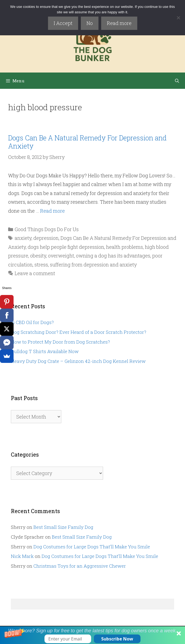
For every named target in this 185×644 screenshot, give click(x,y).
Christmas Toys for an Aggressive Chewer (80, 566)
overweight (61, 256)
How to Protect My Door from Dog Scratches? (60, 342)
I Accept (63, 23)
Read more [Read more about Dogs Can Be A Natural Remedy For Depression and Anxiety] (52, 211)
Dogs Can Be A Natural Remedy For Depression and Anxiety (87, 142)
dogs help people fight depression (66, 247)
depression (46, 238)
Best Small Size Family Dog (63, 527)
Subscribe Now (117, 639)
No (90, 23)
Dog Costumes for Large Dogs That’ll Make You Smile (92, 547)
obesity (38, 256)
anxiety (23, 238)
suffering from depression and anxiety (93, 265)
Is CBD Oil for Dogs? (32, 322)
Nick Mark (22, 556)
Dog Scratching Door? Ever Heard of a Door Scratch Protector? (79, 332)
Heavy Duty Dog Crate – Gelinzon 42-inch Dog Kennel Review (78, 361)
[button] (92, 635)
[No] (178, 18)
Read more (119, 23)
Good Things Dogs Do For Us (47, 229)
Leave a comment (35, 273)
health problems (125, 247)
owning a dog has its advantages (113, 256)
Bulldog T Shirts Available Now (45, 351)
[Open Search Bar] (177, 81)
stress (41, 265)
